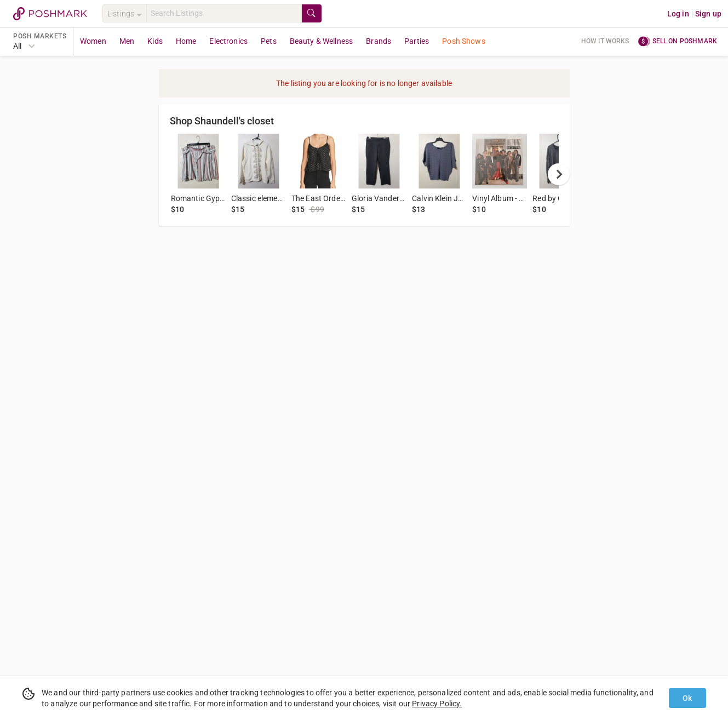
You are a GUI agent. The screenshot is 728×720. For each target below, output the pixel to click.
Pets (269, 41)
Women (93, 41)
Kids (155, 41)
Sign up (708, 14)
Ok (687, 698)
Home (186, 41)
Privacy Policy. (437, 704)
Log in (678, 14)
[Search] (224, 13)
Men (127, 41)
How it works (605, 41)
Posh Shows (464, 41)
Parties (417, 41)
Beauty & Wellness (322, 41)
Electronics (228, 41)
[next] (559, 174)
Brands (379, 41)
